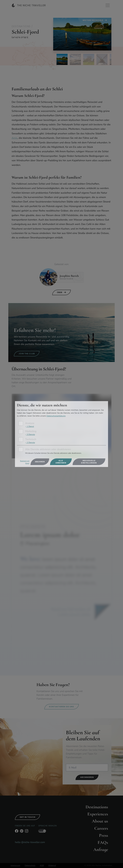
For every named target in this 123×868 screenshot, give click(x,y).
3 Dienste (30, 434)
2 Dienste (30, 442)
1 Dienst (30, 427)
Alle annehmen (61, 462)
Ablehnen (40, 462)
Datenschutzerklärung (56, 416)
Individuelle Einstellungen (89, 462)
